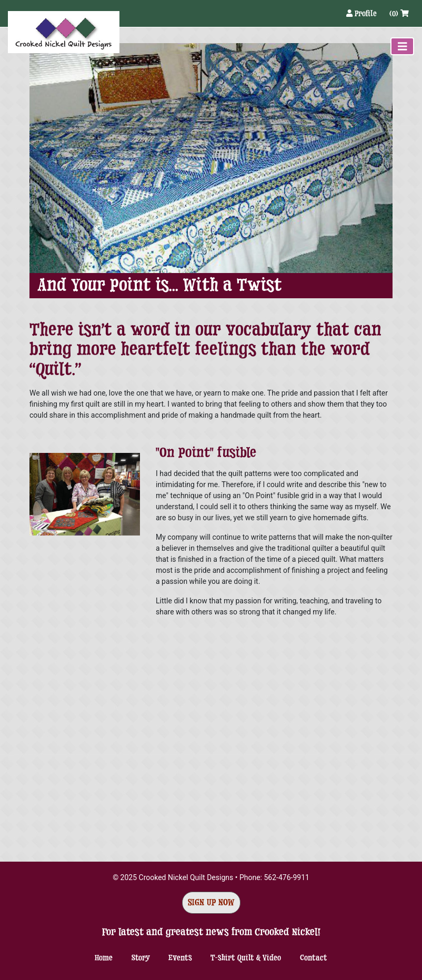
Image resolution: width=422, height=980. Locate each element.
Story (141, 958)
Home (104, 958)
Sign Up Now (211, 902)
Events (180, 958)
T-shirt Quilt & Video (246, 958)
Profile (363, 13)
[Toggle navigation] (403, 46)
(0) (399, 13)
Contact (314, 958)
